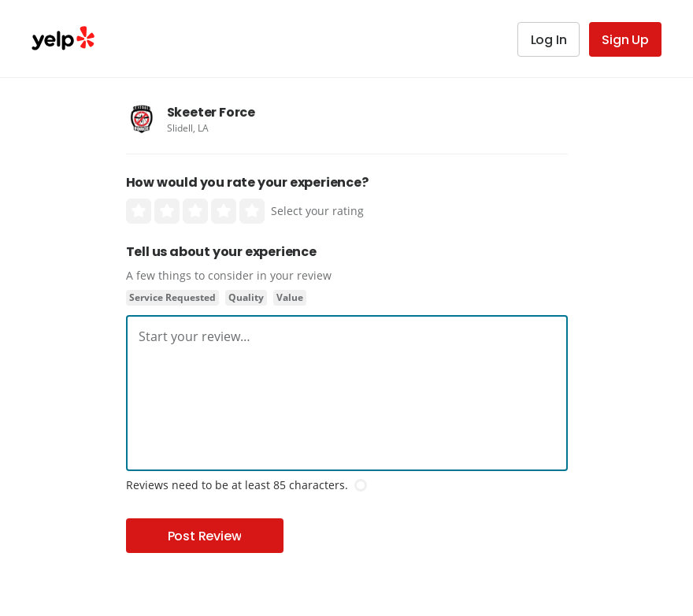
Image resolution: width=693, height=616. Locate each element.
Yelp (63, 39)
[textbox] (347, 336)
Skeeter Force (211, 112)
